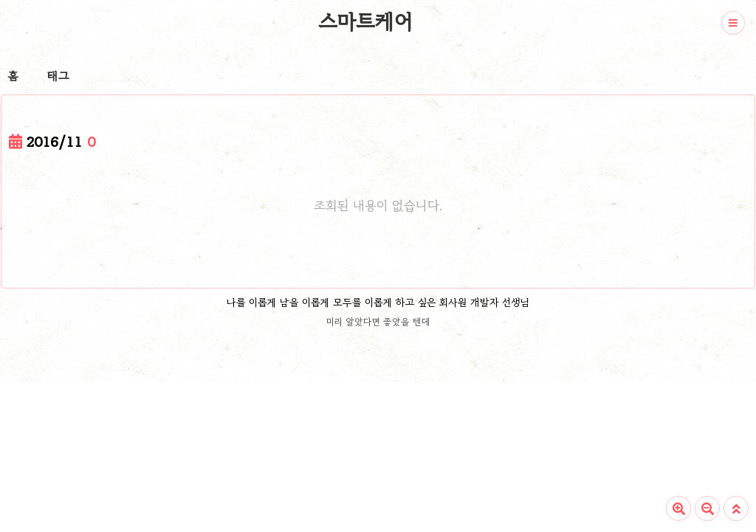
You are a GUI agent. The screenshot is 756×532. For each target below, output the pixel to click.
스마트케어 (365, 21)
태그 (58, 76)
